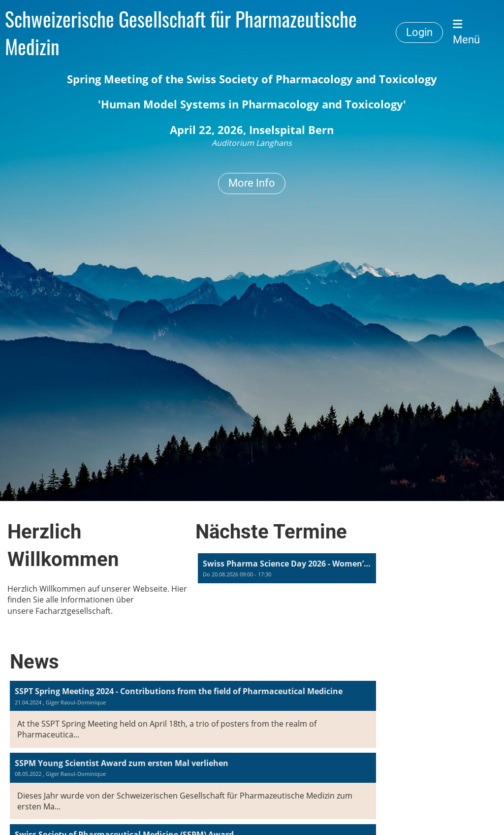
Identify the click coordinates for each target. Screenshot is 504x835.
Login (419, 32)
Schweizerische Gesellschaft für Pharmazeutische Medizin (181, 33)
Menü (466, 32)
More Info (252, 183)
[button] (287, 568)
